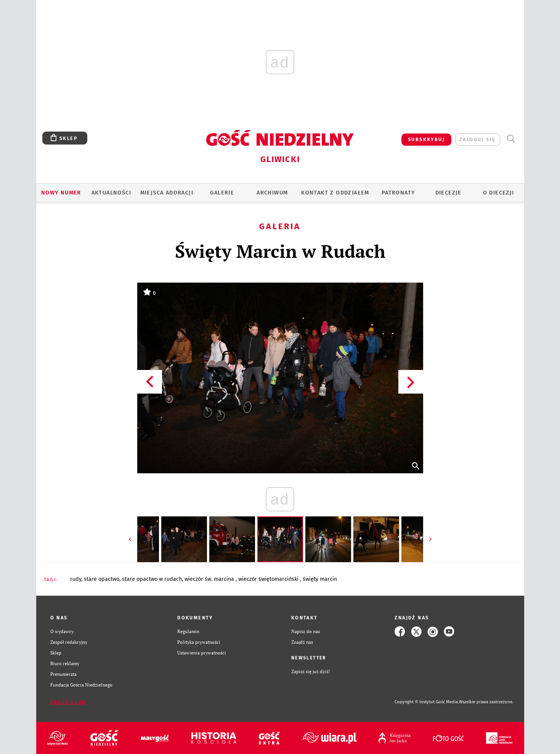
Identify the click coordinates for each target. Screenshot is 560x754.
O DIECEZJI (499, 193)
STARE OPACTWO (102, 579)
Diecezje (448, 193)
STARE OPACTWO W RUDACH (152, 579)
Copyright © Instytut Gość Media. (427, 702)
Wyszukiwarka (511, 139)
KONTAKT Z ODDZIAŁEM (335, 193)
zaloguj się (477, 139)
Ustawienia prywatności (202, 653)
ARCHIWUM (272, 193)
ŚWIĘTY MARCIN (320, 579)
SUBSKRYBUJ (426, 139)
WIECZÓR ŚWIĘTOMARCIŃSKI (269, 579)
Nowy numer (61, 193)
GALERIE (222, 193)
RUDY (76, 579)
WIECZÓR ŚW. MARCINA (210, 579)
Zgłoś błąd (68, 702)
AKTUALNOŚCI (111, 193)
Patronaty (398, 193)
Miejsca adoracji (167, 193)
